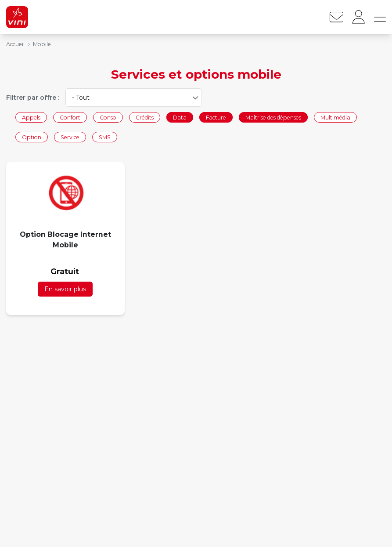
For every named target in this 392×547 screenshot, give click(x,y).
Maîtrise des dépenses (273, 117)
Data (180, 117)
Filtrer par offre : (33, 98)
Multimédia (335, 117)
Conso (108, 117)
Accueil (15, 44)
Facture (216, 117)
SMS (105, 137)
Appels (31, 117)
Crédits (145, 117)
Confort (70, 117)
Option (32, 137)
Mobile (42, 44)
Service (70, 137)
